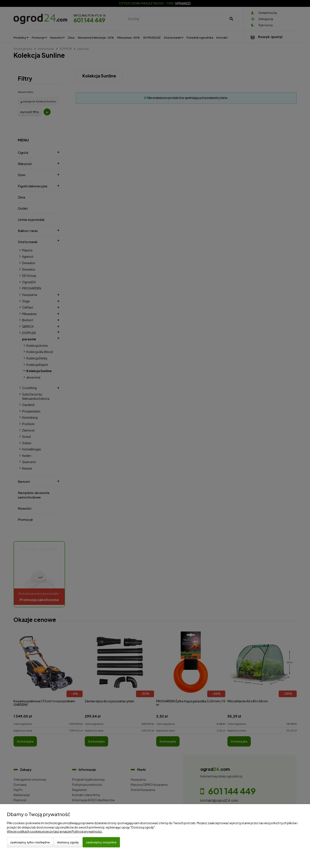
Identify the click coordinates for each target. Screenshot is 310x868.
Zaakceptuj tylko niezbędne (30, 842)
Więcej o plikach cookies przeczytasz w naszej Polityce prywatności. (55, 831)
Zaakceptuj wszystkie (101, 842)
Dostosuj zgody (68, 842)
